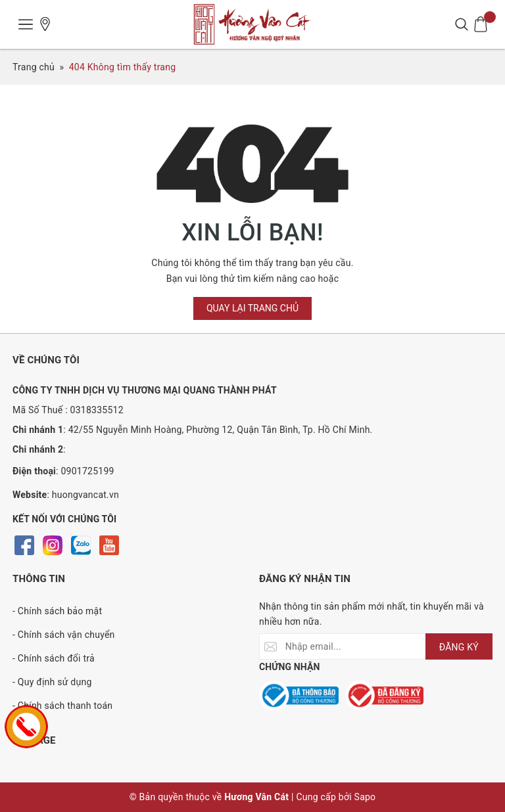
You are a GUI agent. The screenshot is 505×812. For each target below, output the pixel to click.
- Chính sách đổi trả (54, 658)
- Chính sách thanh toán (62, 706)
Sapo (365, 797)
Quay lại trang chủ (252, 308)
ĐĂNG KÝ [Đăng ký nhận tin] (459, 647)
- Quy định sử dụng (52, 682)
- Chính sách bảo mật (57, 611)
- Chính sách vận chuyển (64, 635)
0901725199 (87, 471)
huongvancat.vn (85, 495)
